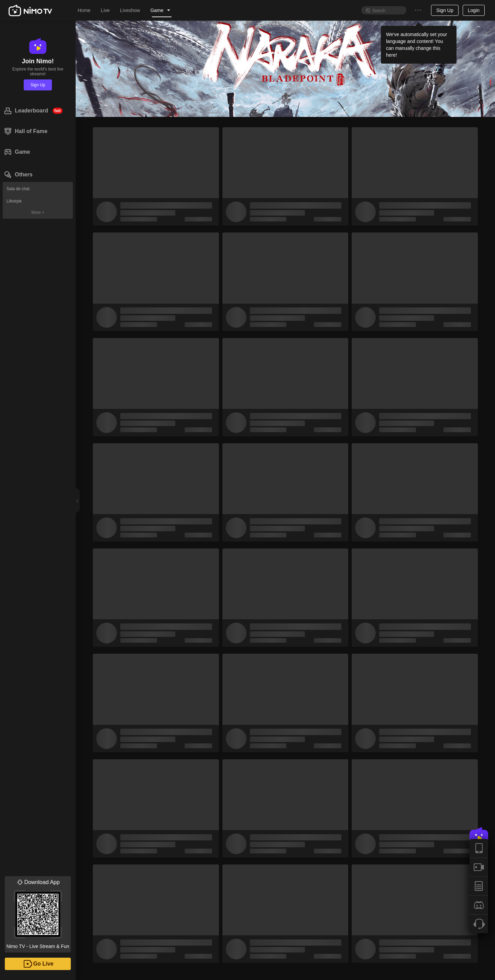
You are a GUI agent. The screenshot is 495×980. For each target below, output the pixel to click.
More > (38, 213)
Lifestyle (14, 201)
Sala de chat (18, 189)
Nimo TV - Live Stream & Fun (38, 913)
